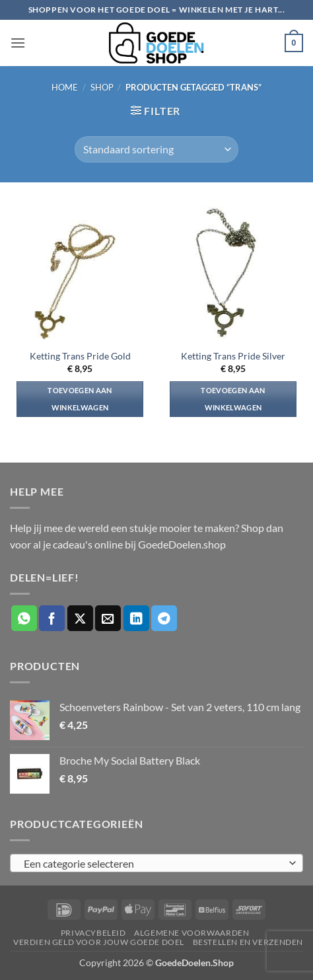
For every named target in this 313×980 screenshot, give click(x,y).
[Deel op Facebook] (52, 618)
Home (65, 87)
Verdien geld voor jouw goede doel (99, 942)
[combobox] (156, 863)
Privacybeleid (93, 933)
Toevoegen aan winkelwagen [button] (80, 399)
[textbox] (153, 864)
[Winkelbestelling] (156, 149)
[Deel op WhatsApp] (24, 618)
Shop (102, 87)
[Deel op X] (80, 618)
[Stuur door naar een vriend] (108, 618)
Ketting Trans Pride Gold (80, 356)
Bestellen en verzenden (248, 942)
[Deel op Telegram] (164, 618)
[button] (18, 43)
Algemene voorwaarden (191, 933)
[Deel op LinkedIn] (136, 618)
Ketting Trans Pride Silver (233, 356)
